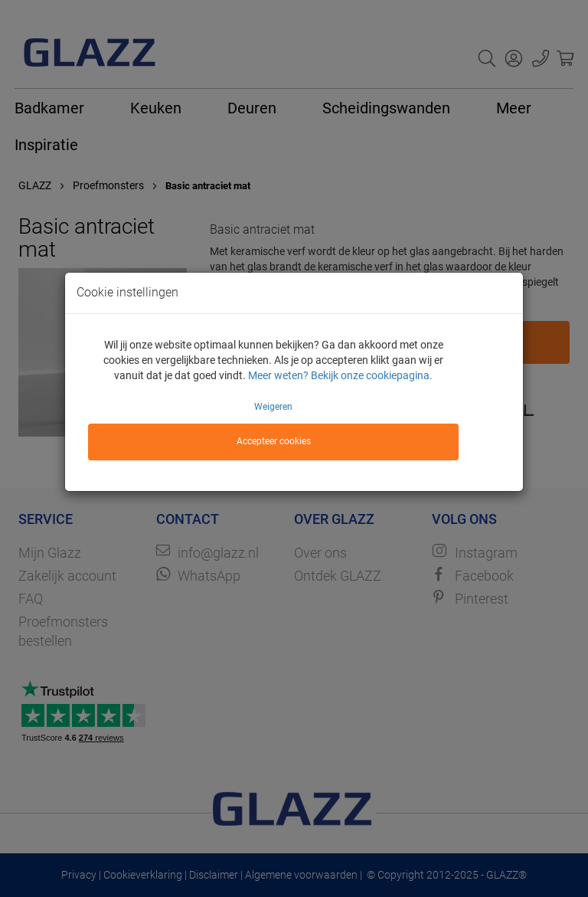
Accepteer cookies (274, 441)
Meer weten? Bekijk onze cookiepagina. (340, 375)
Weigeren (273, 407)
